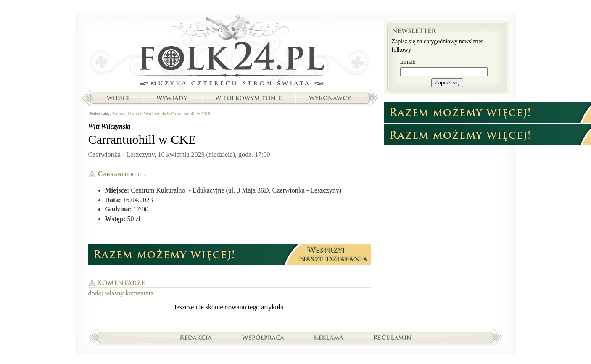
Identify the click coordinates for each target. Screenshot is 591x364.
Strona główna (230, 53)
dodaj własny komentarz (121, 293)
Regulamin (392, 337)
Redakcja (196, 337)
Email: (408, 62)
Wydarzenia (155, 113)
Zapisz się (447, 83)
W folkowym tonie (248, 98)
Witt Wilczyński (109, 126)
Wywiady (172, 98)
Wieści (118, 98)
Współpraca (263, 337)
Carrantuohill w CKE (191, 113)
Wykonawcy (331, 98)
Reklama (329, 337)
